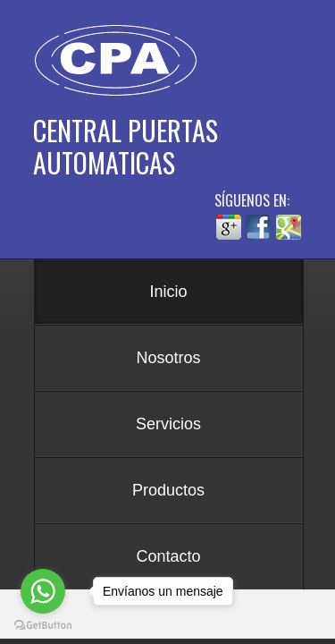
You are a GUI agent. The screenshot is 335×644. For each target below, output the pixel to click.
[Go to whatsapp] (43, 591)
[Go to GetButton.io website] (43, 626)
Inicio (168, 292)
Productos (168, 490)
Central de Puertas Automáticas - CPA (122, 61)
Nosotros (168, 358)
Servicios (168, 424)
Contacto (168, 556)
